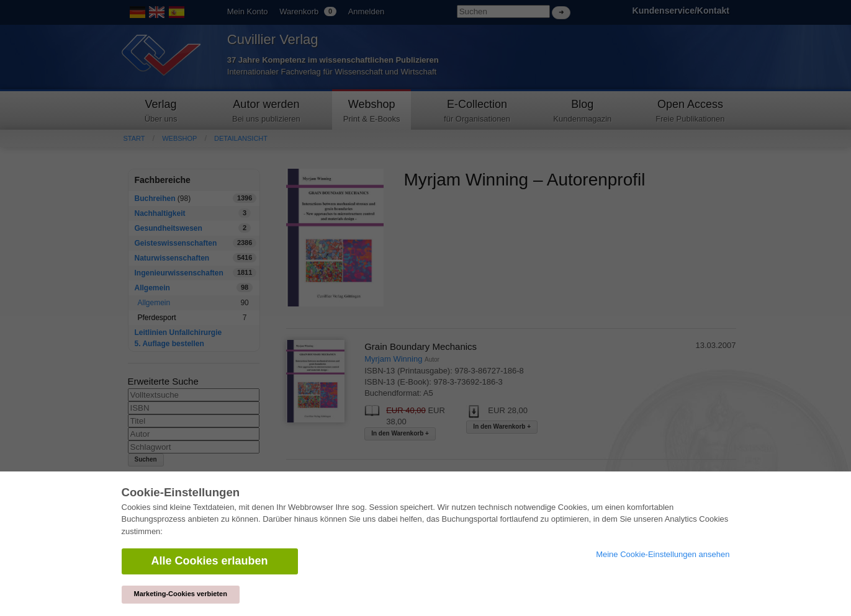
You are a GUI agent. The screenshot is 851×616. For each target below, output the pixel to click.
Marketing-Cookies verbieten (181, 594)
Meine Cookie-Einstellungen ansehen (663, 554)
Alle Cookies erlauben (210, 561)
